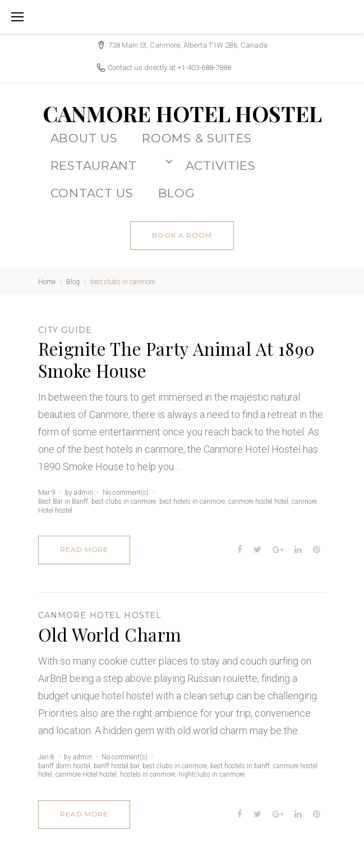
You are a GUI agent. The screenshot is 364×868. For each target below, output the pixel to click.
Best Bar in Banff (63, 502)
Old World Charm (110, 634)
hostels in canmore (148, 774)
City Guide (65, 330)
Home (47, 282)
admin (84, 493)
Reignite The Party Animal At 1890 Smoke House (176, 359)
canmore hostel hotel (258, 502)
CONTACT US (92, 193)
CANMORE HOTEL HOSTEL (182, 113)
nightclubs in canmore (211, 774)
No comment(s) (126, 493)
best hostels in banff (240, 766)
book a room (182, 235)
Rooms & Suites (197, 138)
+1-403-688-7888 (204, 68)
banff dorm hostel (64, 766)
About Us (84, 138)
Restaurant (112, 164)
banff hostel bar (116, 766)
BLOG (177, 193)
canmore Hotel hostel (100, 615)
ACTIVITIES (221, 165)
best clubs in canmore (124, 502)
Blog (73, 282)
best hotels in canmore (192, 502)
